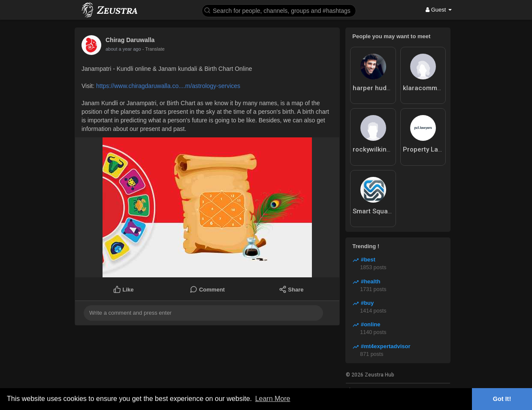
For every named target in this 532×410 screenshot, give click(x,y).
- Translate (149, 49)
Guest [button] (439, 10)
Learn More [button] (273, 399)
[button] (279, 10)
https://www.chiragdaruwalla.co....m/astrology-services (168, 86)
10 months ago (121, 49)
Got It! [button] (502, 399)
